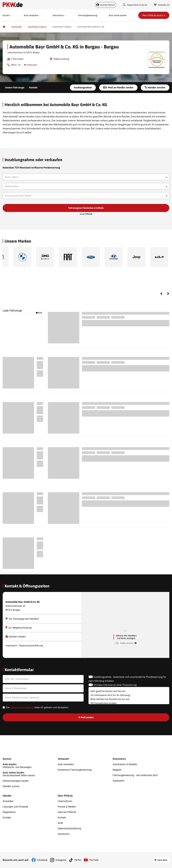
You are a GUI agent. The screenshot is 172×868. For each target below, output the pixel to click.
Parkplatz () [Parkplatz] (162, 5)
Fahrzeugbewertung (88, 15)
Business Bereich (106, 5)
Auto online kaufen (118, 15)
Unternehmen (65, 801)
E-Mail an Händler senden (118, 87)
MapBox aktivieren (127, 643)
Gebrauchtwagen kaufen (16, 781)
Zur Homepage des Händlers (22, 619)
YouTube (94, 860)
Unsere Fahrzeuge (15, 87)
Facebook (42, 860)
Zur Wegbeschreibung (19, 628)
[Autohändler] (17, 27)
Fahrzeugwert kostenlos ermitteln (86, 208)
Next (168, 294)
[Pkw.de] (4, 27)
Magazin (117, 770)
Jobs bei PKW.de (67, 812)
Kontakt (33, 87)
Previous (161, 294)
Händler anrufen (155, 87)
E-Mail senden (17, 59)
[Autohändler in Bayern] (37, 27)
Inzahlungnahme (83, 87)
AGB (60, 823)
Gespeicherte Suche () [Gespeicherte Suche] (135, 5)
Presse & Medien (67, 807)
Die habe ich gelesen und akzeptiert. (37, 707)
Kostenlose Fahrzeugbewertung (75, 770)
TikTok (78, 860)
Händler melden (16, 637)
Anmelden (8, 801)
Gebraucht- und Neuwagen (30, 766)
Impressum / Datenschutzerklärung (24, 645)
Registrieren (9, 812)
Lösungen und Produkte (15, 807)
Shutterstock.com (158, 81)
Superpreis (118, 781)
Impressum (64, 834)
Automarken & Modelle (125, 764)
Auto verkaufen (66, 764)
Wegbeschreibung (61, 59)
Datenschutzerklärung (22, 707)
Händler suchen (11, 786)
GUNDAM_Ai (140, 81)
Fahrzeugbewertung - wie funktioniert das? (135, 775)
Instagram (61, 860)
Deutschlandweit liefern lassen (30, 774)
